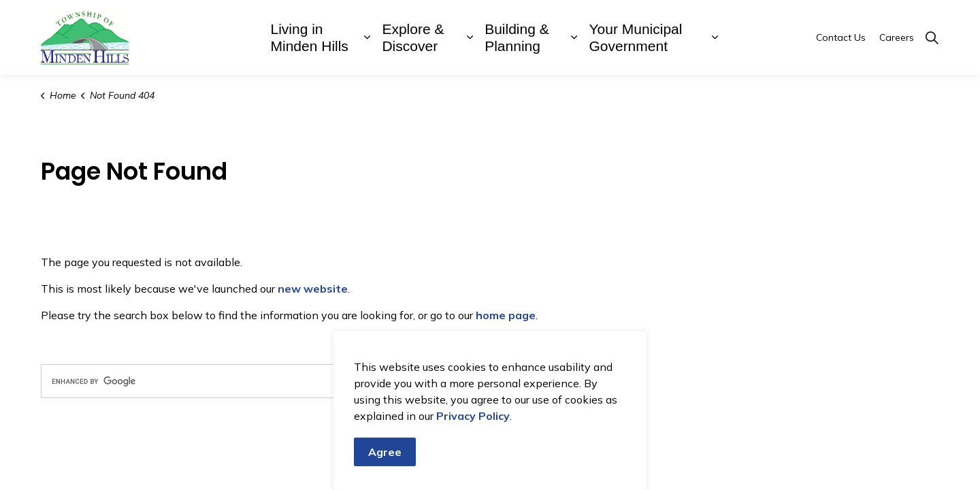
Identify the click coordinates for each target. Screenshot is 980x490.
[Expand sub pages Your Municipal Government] (715, 37)
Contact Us (841, 37)
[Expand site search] (932, 37)
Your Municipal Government (635, 37)
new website (313, 289)
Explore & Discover (413, 37)
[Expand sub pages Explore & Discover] (470, 37)
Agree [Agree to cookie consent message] (385, 452)
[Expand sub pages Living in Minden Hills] (367, 37)
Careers (897, 37)
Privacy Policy (473, 416)
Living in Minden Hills (310, 37)
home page (506, 315)
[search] (263, 381)
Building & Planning (517, 37)
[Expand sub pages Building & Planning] (574, 37)
